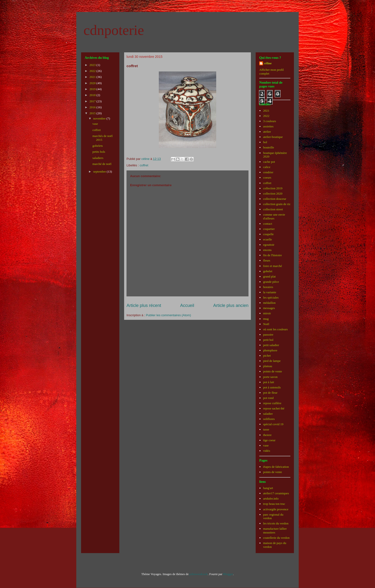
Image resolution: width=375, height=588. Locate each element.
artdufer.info (271, 498)
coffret (144, 165)
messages (269, 308)
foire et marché (273, 266)
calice (267, 167)
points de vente (273, 371)
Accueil (187, 305)
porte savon (270, 377)
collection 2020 (273, 193)
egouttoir (269, 245)
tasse (266, 429)
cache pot (269, 162)
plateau (268, 366)
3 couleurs (270, 121)
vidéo (267, 451)
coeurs (267, 177)
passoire (268, 335)
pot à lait (269, 382)
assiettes (268, 126)
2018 (93, 95)
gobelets (97, 146)
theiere (267, 435)
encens (267, 250)
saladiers (98, 158)
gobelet (268, 271)
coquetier (269, 229)
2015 (93, 113)
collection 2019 (273, 188)
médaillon (269, 303)
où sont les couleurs (275, 329)
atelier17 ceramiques (276, 493)
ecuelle (267, 239)
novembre (100, 118)
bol (265, 142)
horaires (268, 287)
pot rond (268, 398)
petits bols (99, 152)
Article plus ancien (231, 305)
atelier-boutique (273, 137)
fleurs (267, 260)
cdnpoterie (114, 30)
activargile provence (276, 509)
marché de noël (102, 164)
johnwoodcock (199, 574)
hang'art (268, 488)
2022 (93, 71)
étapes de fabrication (276, 467)
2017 (93, 101)
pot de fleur (270, 393)
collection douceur (275, 199)
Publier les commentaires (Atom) (168, 315)
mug (266, 319)
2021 (93, 77)
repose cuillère (272, 403)
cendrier (268, 172)
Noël (266, 324)
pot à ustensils (272, 387)
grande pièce (271, 282)
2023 (93, 65)
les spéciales (271, 297)
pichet (267, 356)
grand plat (269, 276)
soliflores (269, 419)
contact (268, 224)
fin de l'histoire (272, 255)
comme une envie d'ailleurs (274, 216)
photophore (270, 350)
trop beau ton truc (274, 504)
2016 (93, 107)
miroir (267, 313)
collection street (273, 209)
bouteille (269, 147)
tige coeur (269, 440)
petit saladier (271, 345)
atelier (267, 132)
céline (268, 63)
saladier (268, 414)
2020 (93, 83)
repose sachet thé (274, 408)
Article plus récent (144, 305)
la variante (270, 292)
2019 (93, 89)
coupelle (268, 234)
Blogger (228, 574)
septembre (100, 171)
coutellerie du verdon (276, 538)
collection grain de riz (277, 204)
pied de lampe (272, 361)
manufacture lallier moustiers (275, 531)
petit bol (268, 340)
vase (95, 124)
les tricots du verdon (276, 523)
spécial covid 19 (273, 424)
